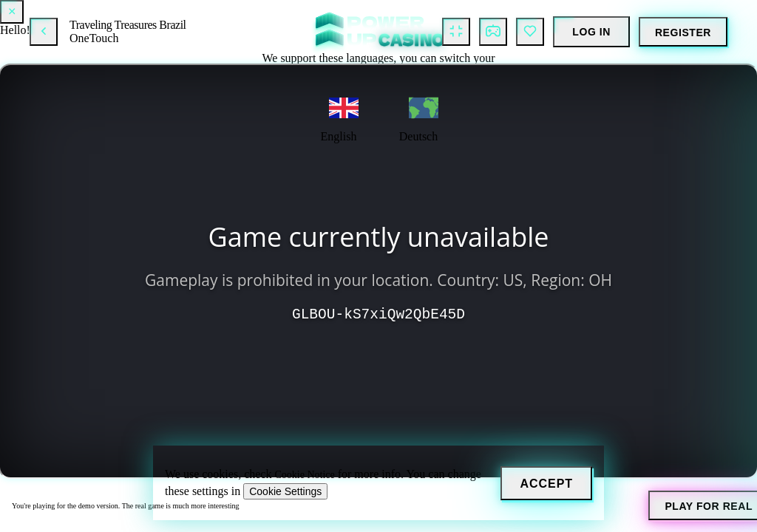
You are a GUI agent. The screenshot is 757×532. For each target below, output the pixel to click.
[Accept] (546, 483)
